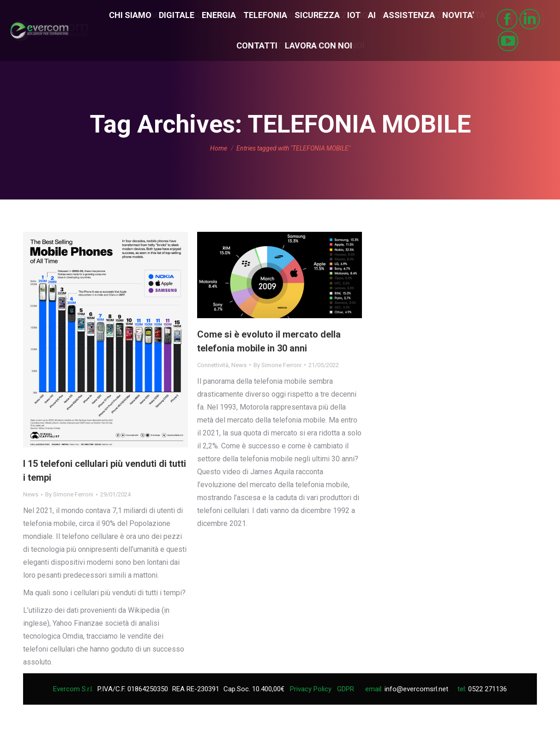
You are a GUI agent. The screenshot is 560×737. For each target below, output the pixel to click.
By (69, 494)
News (31, 494)
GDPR (346, 689)
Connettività (213, 365)
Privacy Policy (311, 689)
